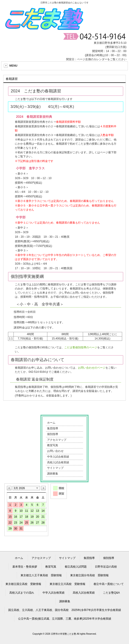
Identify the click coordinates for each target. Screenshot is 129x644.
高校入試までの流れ (22, 593)
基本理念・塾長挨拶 (25, 567)
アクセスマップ (57, 440)
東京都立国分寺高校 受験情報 (89, 575)
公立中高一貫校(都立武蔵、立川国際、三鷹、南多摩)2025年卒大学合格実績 (65, 619)
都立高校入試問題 (76, 567)
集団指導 (53, 428)
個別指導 (53, 434)
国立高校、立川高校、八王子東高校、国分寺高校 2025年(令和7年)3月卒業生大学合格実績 (64, 610)
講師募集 (53, 474)
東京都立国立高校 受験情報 (23, 584)
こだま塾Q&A (111, 593)
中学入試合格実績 (58, 457)
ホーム (51, 423)
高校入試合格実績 (58, 462)
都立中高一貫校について (109, 584)
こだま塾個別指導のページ (81, 347)
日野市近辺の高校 (106, 567)
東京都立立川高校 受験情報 (67, 584)
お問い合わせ (55, 451)
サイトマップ (55, 468)
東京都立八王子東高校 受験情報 (41, 575)
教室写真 (53, 445)
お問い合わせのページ (92, 368)
